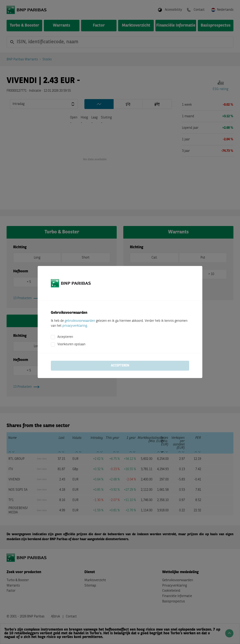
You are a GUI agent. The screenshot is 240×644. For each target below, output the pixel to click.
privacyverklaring (75, 326)
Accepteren (65, 337)
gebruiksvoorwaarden (80, 321)
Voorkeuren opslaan (71, 344)
